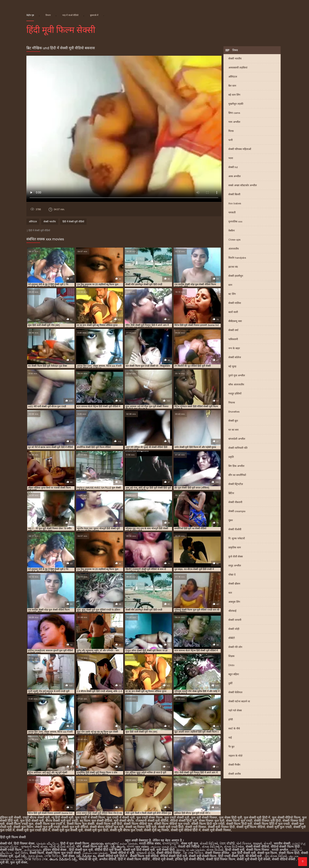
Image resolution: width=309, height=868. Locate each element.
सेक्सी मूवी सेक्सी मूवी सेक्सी (254, 859)
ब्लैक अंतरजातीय (236, 384)
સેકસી (268, 843)
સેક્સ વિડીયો (215, 850)
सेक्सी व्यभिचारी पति (238, 448)
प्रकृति (231, 457)
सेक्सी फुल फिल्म (23, 827)
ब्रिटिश (231, 493)
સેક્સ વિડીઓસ (234, 847)
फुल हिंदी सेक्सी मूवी (32, 821)
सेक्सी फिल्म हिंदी (289, 853)
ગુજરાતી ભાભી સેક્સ (34, 847)
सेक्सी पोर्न (6, 843)
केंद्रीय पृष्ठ (30, 15)
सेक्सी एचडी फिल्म (11, 850)
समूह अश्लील (235, 566)
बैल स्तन (232, 86)
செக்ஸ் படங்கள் (11, 859)
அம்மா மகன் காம (163, 847)
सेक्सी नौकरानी (235, 502)
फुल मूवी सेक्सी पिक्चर (204, 818)
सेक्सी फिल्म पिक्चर (258, 850)
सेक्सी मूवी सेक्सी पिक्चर (216, 830)
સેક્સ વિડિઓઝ (212, 847)
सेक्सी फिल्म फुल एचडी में (50, 824)
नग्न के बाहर (234, 348)
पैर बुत (231, 747)
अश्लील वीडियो (107, 859)
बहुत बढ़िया (234, 674)
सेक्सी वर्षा (233, 330)
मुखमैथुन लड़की (236, 104)
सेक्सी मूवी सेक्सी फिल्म (203, 856)
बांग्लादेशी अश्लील (237, 439)
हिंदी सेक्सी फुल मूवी (81, 850)
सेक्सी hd (233, 167)
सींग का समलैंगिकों (237, 475)
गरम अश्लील (234, 122)
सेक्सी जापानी (235, 620)
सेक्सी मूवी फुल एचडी (279, 827)
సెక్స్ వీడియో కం (86, 856)
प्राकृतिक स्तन (235, 547)
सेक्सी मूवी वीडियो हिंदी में (186, 830)
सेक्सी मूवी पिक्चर (196, 827)
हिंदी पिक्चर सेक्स (24, 843)
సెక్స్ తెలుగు (118, 847)
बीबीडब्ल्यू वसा (235, 321)
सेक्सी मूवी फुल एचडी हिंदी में (33, 830)
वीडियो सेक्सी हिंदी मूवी (183, 821)
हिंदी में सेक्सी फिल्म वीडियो (134, 859)
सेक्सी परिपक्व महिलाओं (240, 149)
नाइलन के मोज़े (235, 756)
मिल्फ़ (231, 131)
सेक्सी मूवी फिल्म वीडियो (251, 827)
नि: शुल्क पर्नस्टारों (237, 538)
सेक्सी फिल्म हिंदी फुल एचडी (208, 824)
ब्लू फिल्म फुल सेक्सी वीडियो (96, 821)
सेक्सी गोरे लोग (235, 647)
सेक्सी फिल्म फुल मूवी (96, 847)
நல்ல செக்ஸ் (128, 843)
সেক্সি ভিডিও (53, 856)
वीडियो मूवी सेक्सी (163, 859)
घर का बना (233, 430)
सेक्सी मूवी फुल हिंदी (96, 830)
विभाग (48, 15)
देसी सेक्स (68, 856)
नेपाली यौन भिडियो (189, 847)
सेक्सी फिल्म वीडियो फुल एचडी (172, 824)
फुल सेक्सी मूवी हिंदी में (257, 818)
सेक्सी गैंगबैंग (234, 765)
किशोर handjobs (237, 258)
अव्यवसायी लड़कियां (238, 68)
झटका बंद (233, 267)
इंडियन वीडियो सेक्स (55, 850)
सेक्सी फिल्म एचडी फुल (20, 824)
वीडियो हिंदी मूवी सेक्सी (108, 850)
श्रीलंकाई (232, 611)
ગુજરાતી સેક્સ (145, 853)
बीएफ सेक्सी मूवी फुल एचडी (62, 821)
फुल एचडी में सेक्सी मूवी (121, 818)
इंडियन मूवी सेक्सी (10, 818)
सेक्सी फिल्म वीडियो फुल (138, 824)
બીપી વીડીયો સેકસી (62, 847)
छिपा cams (234, 113)
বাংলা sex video (138, 847)
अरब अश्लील (235, 176)
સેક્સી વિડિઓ (209, 843)
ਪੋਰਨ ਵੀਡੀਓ (227, 843)
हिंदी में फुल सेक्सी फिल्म (75, 843)
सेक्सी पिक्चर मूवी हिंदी (267, 821)
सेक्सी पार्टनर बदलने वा (239, 701)
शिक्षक (231, 656)
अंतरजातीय (234, 249)
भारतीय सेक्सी (282, 843)
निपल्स (232, 403)
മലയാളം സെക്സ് (104, 843)
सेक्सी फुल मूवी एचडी (47, 827)
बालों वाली (233, 312)
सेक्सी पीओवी (235, 529)
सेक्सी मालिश (235, 303)
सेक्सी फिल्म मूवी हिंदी (109, 824)
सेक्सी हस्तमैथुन (236, 276)
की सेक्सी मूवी (254, 856)
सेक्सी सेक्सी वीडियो (257, 847)
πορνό (258, 843)
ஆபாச (294, 856)
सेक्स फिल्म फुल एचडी (239, 821)
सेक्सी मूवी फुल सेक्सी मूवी (67, 830)
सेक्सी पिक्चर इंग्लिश (218, 853)
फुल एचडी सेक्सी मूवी (177, 818)
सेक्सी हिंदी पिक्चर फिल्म (221, 859)
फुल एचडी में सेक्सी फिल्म (90, 818)
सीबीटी (232, 638)
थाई (230, 738)
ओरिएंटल (233, 77)
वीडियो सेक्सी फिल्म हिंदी (286, 847)
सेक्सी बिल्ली (234, 194)
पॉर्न (79, 847)
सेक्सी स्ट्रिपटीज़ (236, 484)
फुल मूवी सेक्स (19, 862)
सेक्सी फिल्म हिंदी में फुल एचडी (272, 824)
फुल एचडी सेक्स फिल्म (149, 818)
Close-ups (234, 240)
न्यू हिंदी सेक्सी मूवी (62, 818)
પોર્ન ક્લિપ (21, 853)
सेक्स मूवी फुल (190, 843)
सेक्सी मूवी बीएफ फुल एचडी (126, 830)
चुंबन (231, 520)
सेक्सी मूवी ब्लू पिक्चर (156, 830)
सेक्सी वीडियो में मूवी (122, 853)
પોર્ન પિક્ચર (244, 843)
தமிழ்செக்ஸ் (33, 850)
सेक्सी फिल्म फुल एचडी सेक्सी (63, 853)
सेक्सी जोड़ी (234, 629)
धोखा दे (232, 575)
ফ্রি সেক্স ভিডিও (193, 853)
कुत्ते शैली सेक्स (236, 557)
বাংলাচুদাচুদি (171, 843)
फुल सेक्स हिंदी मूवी (230, 818)
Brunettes (234, 412)
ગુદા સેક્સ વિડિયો (276, 856)
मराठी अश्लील (280, 850)
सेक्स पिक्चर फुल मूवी (212, 821)
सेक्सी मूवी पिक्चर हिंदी (221, 827)
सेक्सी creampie (237, 511)
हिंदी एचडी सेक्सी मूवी (231, 856)
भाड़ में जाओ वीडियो (70, 15)
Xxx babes (235, 203)
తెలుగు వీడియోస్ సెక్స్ (63, 859)
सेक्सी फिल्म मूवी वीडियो (144, 856)
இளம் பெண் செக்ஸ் (191, 850)
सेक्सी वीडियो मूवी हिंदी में (113, 856)
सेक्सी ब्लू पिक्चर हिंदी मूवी (141, 827)
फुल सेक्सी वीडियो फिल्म (286, 818)
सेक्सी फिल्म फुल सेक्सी (81, 824)
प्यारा (231, 158)
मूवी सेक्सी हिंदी (166, 850)
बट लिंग (232, 294)
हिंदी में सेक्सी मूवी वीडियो (73, 222)
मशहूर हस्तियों (235, 394)
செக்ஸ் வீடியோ (47, 843)
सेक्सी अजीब (235, 774)
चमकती (232, 212)
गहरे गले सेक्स (235, 710)
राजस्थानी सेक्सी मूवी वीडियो (152, 821)
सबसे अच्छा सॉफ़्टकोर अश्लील (243, 185)
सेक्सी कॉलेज (235, 357)
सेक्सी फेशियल (235, 692)
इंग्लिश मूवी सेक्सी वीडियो (190, 859)
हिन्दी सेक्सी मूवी (235, 850)
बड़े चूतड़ (232, 366)
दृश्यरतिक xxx (235, 222)
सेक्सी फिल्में (37, 853)
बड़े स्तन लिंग (234, 95)
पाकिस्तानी (233, 339)
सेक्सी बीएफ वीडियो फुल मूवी (107, 827)
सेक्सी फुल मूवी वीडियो (75, 827)
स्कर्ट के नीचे (234, 729)
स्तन (230, 285)
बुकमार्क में (94, 15)
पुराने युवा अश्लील (237, 375)
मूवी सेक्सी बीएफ (124, 821)
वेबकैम (232, 231)
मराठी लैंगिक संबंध (150, 843)
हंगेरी (231, 719)
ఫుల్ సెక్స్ (20, 856)
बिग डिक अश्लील (236, 466)
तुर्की (230, 683)
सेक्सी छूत (233, 421)
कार (230, 593)
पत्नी (230, 140)
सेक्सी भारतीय (235, 59)
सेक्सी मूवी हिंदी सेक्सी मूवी (139, 850)
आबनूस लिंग (234, 602)
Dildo (231, 665)
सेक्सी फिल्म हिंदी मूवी (239, 824)
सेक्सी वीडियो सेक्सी (284, 859)
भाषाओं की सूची (88, 859)
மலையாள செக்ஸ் (96, 853)
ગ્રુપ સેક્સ (35, 856)
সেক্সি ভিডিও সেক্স (36, 859)
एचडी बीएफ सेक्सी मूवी (36, 818)
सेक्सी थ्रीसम (234, 584)
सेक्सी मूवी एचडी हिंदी (171, 827)
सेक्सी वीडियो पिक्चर (169, 853)
